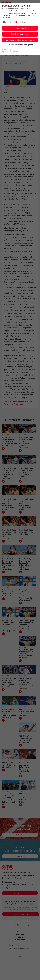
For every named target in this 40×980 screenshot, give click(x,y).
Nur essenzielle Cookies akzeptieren (20, 40)
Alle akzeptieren (20, 28)
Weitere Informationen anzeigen (20, 45)
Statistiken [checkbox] (21, 22)
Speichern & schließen (20, 34)
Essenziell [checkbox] (9, 22)
